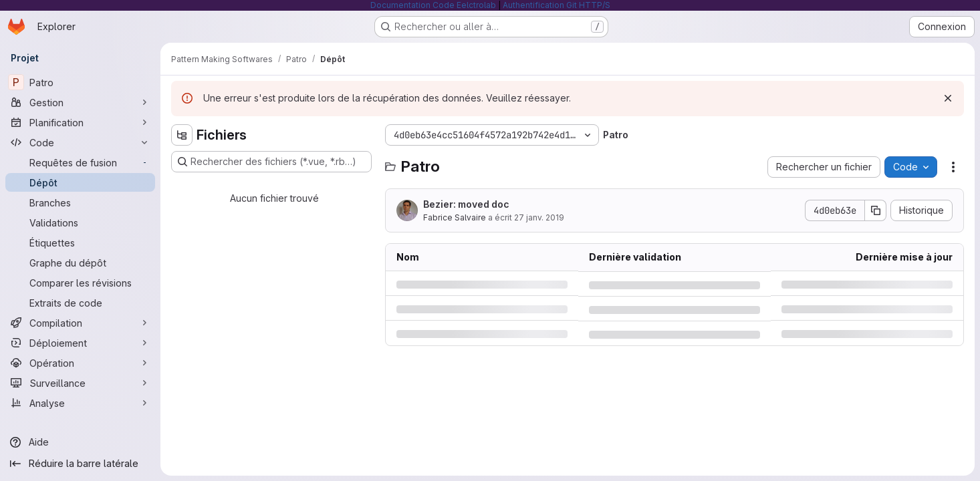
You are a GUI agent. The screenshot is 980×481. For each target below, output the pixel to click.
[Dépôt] (80, 182)
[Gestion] (80, 102)
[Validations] (80, 222)
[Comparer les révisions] (80, 283)
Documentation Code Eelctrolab (433, 5)
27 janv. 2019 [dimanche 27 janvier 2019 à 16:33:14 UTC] (539, 217)
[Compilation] (80, 323)
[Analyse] (80, 403)
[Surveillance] (80, 383)
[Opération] (80, 363)
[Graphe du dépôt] (80, 263)
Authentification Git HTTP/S (557, 5)
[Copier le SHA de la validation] (876, 210)
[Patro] (80, 82)
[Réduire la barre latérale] (80, 464)
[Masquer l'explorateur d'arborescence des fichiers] (182, 135)
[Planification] (80, 122)
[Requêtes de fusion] (80, 162)
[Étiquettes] (80, 243)
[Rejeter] (948, 98)
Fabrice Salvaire (455, 217)
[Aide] (80, 442)
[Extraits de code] (80, 303)
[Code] (80, 142)
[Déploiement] (80, 343)
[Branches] (80, 202)
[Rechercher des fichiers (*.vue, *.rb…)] (271, 162)
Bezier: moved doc (466, 204)
